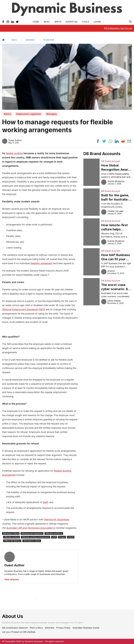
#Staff (71, 537)
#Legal (62, 537)
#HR (54, 537)
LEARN (97, 22)
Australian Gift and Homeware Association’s (31, 528)
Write (58, 22)
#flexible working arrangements (36, 537)
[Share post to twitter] (104, 141)
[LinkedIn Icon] (13, 22)
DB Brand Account (111, 161)
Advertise (72, 22)
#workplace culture (32, 541)
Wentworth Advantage (56, 520)
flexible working (14, 153)
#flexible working (12, 537)
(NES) (24, 309)
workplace (30, 40)
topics (14, 40)
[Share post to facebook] (98, 141)
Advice (7, 114)
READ (47, 22)
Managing (51, 114)
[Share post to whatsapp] (110, 141)
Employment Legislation (29, 114)
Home (36, 22)
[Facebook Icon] (3, 22)
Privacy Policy (63, 628)
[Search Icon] (130, 22)
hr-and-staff (49, 40)
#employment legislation (32, 533)
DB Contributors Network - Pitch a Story (22, 628)
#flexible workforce (54, 533)
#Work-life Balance (12, 541)
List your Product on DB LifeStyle (19, 632)
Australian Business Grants (86, 628)
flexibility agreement (41, 263)
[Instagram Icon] (8, 22)
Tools (85, 22)
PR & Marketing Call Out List (118, 28)
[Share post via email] (129, 141)
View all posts (12, 579)
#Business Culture (11, 533)
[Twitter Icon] (17, 22)
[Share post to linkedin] (117, 141)
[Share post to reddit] (123, 141)
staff (45, 502)
